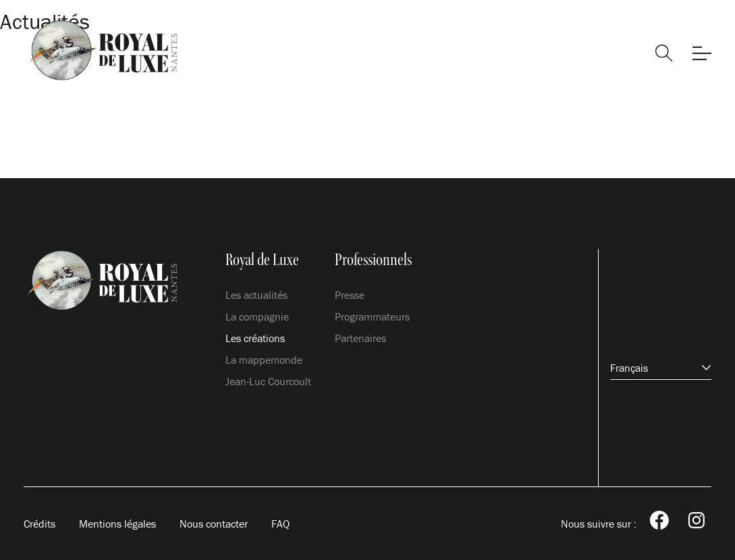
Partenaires (360, 338)
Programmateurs (372, 316)
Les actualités (256, 295)
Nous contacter (214, 524)
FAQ (280, 524)
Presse (350, 295)
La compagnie (257, 316)
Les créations (255, 338)
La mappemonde (264, 360)
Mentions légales (117, 524)
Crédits (39, 524)
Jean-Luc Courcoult (268, 381)
